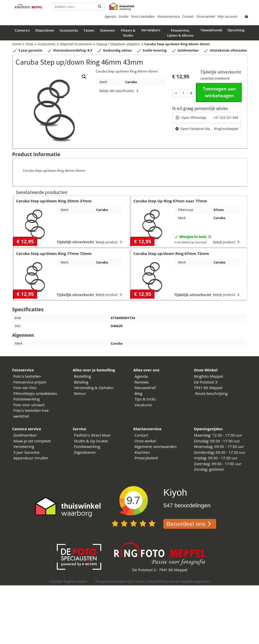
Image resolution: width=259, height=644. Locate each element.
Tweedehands (211, 30)
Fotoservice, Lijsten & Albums (180, 33)
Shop (30, 44)
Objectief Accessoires (76, 44)
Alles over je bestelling (94, 370)
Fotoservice (23, 370)
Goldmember (25, 435)
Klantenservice (168, 16)
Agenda (110, 16)
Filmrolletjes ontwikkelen (35, 393)
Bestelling (83, 376)
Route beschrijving (211, 393)
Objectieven (45, 30)
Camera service (27, 429)
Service (80, 429)
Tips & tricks (145, 399)
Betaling (81, 382)
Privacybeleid (146, 458)
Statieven (107, 30)
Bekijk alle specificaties (120, 91)
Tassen (89, 30)
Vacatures (143, 405)
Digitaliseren (85, 452)
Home (17, 44)
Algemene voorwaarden (156, 446)
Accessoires (69, 30)
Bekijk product (109, 242)
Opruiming (236, 30)
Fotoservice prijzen (30, 382)
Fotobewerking (27, 399)
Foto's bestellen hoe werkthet (31, 413)
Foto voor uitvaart (29, 405)
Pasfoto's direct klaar (92, 435)
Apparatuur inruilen (31, 458)
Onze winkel (206, 16)
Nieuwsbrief (145, 388)
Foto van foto (25, 388)
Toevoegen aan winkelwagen (219, 92)
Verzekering (24, 446)
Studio (124, 16)
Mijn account (227, 16)
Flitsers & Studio (128, 33)
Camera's (22, 30)
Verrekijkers (151, 30)
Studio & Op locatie (91, 441)
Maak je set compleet (32, 441)
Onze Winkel (206, 370)
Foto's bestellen (143, 16)
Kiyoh (175, 492)
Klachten (142, 452)
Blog (138, 393)
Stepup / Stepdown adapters (118, 44)
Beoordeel (190, 524)
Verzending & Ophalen (94, 388)
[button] (84, 77)
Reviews (142, 382)
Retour (80, 393)
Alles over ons (146, 370)
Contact (188, 16)
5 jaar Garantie (26, 452)
